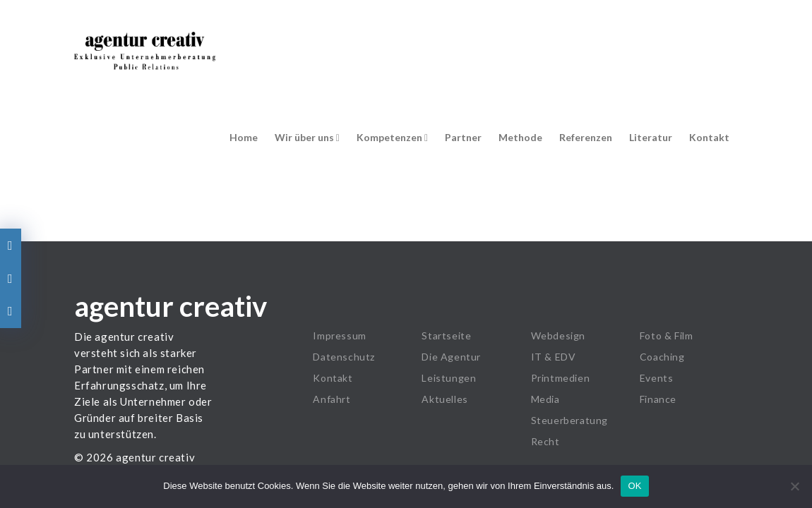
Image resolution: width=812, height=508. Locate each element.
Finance (658, 399)
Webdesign (558, 335)
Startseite (446, 335)
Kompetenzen (392, 137)
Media (545, 399)
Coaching (662, 357)
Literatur (651, 137)
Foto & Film (667, 335)
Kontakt (709, 137)
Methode (520, 137)
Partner (463, 137)
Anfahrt (332, 399)
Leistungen (449, 378)
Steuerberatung (569, 420)
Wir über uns (307, 137)
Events (657, 378)
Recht (545, 441)
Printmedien (561, 378)
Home (244, 137)
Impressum (339, 335)
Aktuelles (444, 399)
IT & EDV (554, 357)
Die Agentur (451, 357)
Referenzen (586, 137)
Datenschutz (344, 357)
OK (634, 486)
